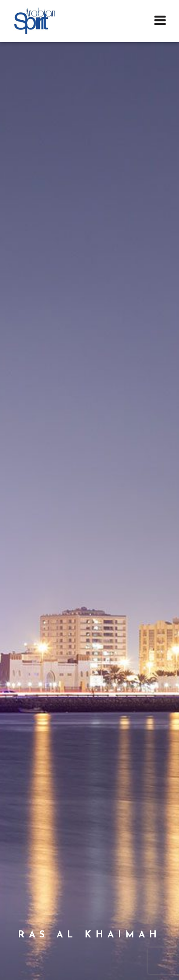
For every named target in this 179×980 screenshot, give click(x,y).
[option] (89, 490)
